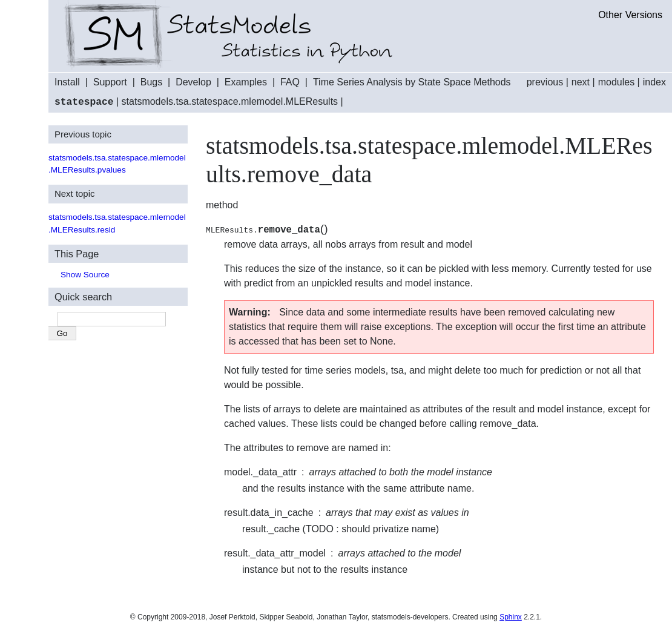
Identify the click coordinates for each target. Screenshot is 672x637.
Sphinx (511, 616)
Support (110, 82)
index (654, 82)
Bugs (151, 82)
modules (616, 82)
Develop (193, 82)
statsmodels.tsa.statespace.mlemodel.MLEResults (230, 102)
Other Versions (630, 15)
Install (67, 82)
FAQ (290, 82)
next (581, 82)
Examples (246, 82)
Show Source (85, 274)
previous (545, 82)
